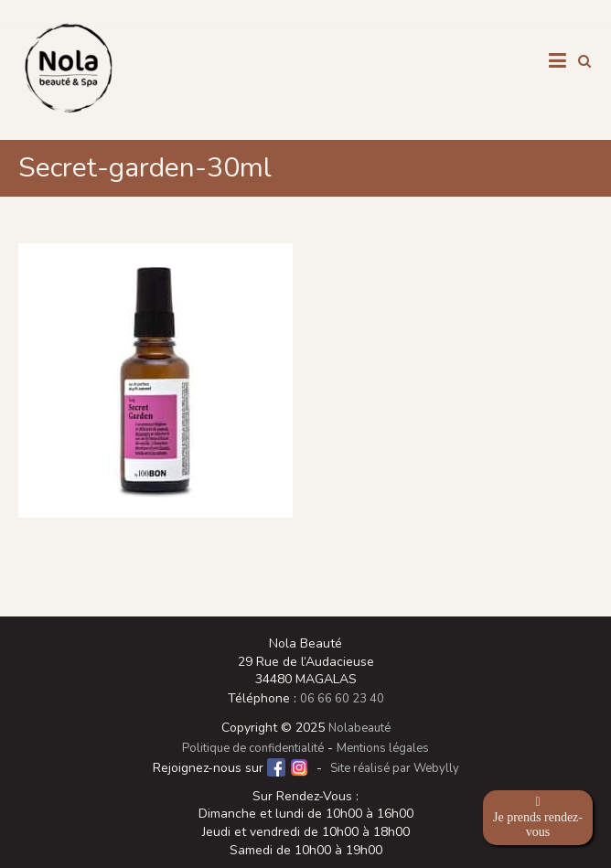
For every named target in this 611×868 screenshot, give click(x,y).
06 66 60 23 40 (342, 699)
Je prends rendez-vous (538, 817)
